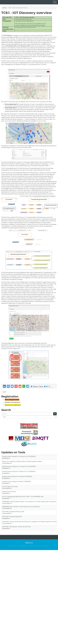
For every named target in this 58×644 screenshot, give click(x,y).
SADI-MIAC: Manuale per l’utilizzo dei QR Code (16, 527)
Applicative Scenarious (9, 492)
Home (5, 8)
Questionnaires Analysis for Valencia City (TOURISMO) (19, 471)
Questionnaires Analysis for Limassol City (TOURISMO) (19, 466)
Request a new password (12, 402)
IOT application (29, 21)
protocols (42, 37)
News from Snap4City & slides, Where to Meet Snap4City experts (22, 461)
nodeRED (44, 44)
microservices (6, 53)
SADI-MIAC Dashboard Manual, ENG (13, 512)
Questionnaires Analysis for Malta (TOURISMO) (17, 482)
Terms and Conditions (35, 546)
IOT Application (15, 349)
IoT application (43, 178)
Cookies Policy (23, 546)
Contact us (46, 546)
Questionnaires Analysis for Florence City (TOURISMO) (19, 456)
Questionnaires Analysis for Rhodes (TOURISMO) (17, 477)
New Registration (12, 400)
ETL (16, 347)
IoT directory (32, 102)
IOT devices (28, 19)
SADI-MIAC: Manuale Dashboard (12, 517)
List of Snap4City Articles (10, 487)
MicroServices (25, 44)
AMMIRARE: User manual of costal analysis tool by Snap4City (21, 507)
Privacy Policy (13, 546)
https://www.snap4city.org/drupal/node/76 (20, 301)
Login (4, 392)
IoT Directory (8, 35)
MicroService (8, 61)
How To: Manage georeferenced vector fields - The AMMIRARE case (23, 497)
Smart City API (35, 345)
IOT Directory (21, 61)
